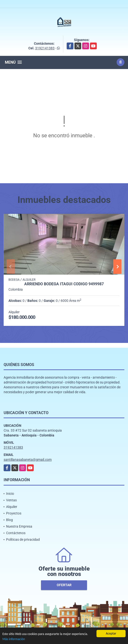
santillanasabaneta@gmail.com (28, 460)
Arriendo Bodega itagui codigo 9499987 (64, 284)
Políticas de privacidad (23, 540)
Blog (9, 520)
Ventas (11, 500)
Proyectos (14, 513)
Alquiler (12, 507)
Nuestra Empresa (19, 526)
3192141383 (45, 48)
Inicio (10, 494)
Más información (14, 639)
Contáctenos (16, 533)
